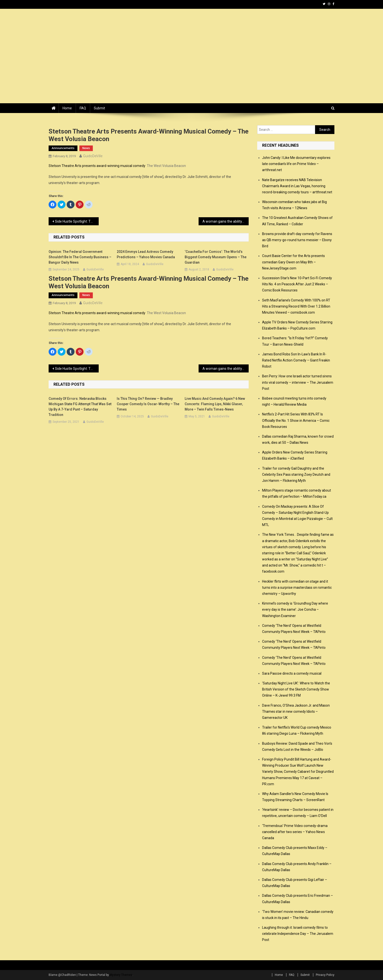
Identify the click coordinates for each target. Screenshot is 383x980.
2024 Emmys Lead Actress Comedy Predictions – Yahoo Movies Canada (146, 254)
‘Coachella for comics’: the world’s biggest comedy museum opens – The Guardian (216, 257)
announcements (63, 148)
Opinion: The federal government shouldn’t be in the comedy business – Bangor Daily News (80, 257)
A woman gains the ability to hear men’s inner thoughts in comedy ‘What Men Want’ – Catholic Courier (226, 221)
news (86, 148)
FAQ (83, 108)
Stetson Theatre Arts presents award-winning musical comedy (97, 166)
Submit (99, 108)
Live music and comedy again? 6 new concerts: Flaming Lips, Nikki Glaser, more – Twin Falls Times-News (215, 404)
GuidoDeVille (93, 156)
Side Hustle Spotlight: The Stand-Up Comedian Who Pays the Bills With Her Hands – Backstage (77, 221)
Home (67, 108)
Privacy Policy (325, 975)
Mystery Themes (121, 975)
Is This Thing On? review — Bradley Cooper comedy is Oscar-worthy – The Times (148, 404)
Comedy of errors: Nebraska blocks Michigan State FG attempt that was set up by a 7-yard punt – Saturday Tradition (80, 407)
